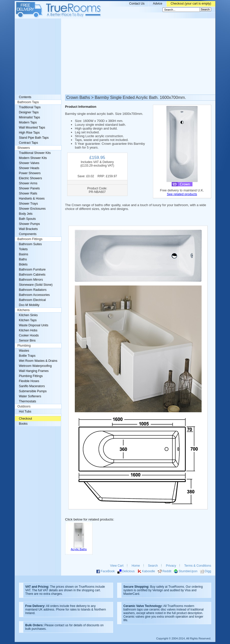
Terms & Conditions (198, 566)
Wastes (24, 351)
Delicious (128, 571)
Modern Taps (28, 122)
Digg (208, 571)
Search (153, 566)
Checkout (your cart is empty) (191, 4)
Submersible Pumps (33, 391)
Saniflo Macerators (32, 386)
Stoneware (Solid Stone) (36, 285)
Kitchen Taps (28, 320)
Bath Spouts (28, 219)
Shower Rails (28, 193)
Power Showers (30, 173)
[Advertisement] (115, 57)
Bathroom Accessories (34, 295)
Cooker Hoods (29, 335)
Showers (24, 148)
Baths (23, 259)
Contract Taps (29, 143)
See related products (182, 194)
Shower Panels (29, 188)
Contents (25, 97)
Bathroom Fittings (30, 239)
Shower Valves (29, 163)
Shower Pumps (30, 224)
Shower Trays (29, 204)
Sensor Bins (27, 341)
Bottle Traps (27, 356)
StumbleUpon (188, 571)
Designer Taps (29, 112)
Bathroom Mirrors (31, 280)
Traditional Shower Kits (35, 153)
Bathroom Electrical (32, 300)
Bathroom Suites (30, 244)
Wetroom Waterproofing (35, 366)
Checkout (26, 419)
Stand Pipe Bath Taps (34, 138)
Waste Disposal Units (34, 325)
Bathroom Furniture (32, 270)
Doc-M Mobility (29, 305)
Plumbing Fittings (31, 376)
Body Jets (26, 214)
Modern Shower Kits (33, 158)
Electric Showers (31, 178)
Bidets (23, 264)
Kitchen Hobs (28, 330)
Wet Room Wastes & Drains (38, 361)
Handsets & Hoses (32, 199)
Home (136, 566)
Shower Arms (28, 183)
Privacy (171, 566)
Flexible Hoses (29, 381)
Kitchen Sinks (28, 315)
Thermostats (28, 401)
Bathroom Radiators (33, 290)
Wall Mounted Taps (32, 128)
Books (23, 424)
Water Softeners (30, 396)
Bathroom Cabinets (32, 275)
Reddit (167, 571)
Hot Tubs (25, 412)
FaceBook (108, 571)
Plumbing (24, 346)
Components (28, 234)
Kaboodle (149, 571)
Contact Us (137, 4)
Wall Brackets (28, 229)
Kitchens (24, 310)
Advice (158, 4)
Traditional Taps (30, 107)
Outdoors (24, 406)
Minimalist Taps (30, 117)
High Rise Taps (29, 133)
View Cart (117, 566)
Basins (24, 254)
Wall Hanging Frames (34, 371)
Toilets (23, 249)
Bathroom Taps (28, 102)
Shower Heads (29, 168)
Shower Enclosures (32, 209)
